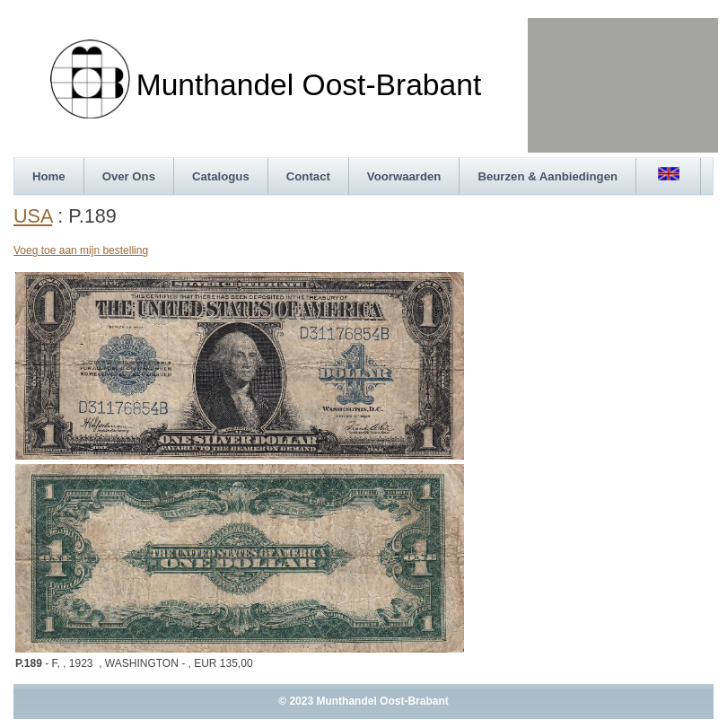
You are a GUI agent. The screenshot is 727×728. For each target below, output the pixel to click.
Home (49, 176)
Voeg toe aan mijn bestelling (81, 250)
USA (33, 216)
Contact (308, 176)
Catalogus (221, 176)
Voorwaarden (404, 176)
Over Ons (129, 176)
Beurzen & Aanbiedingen (547, 176)
